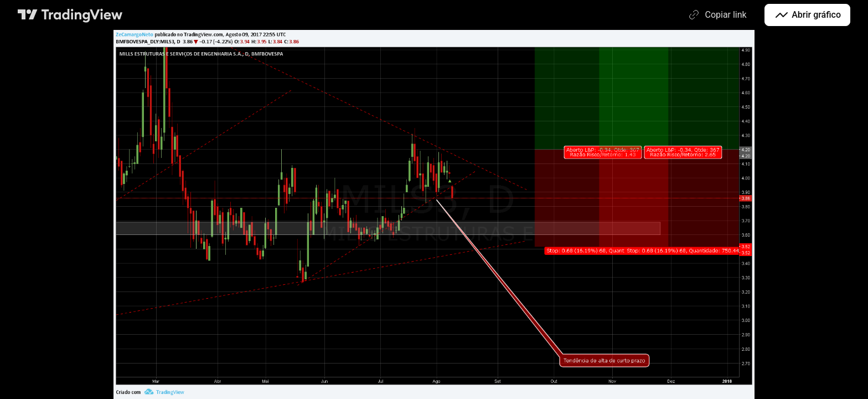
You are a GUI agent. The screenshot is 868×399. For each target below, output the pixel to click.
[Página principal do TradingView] (70, 15)
